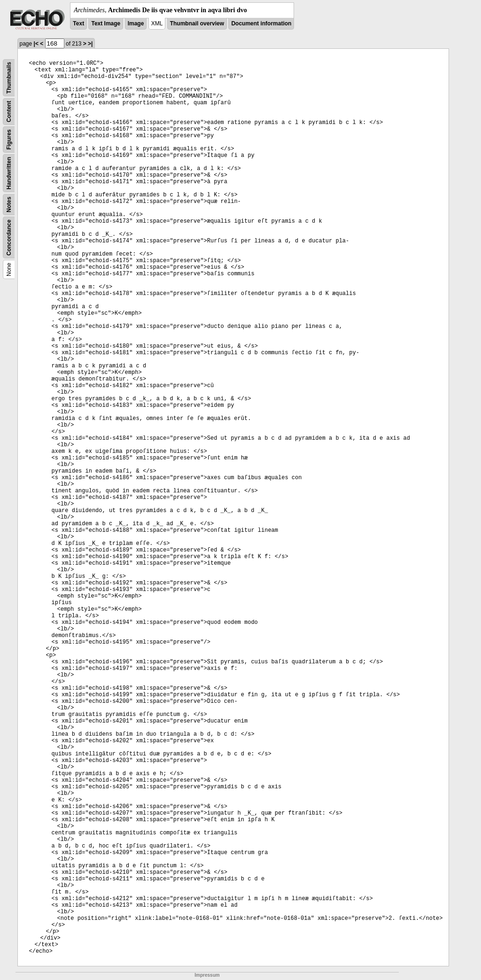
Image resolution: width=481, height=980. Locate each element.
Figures (9, 139)
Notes (9, 205)
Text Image (106, 23)
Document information (261, 23)
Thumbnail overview (197, 23)
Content (9, 112)
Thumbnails (9, 78)
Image (136, 23)
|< (36, 44)
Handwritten (9, 173)
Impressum (207, 975)
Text (78, 23)
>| (90, 44)
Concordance (9, 237)
